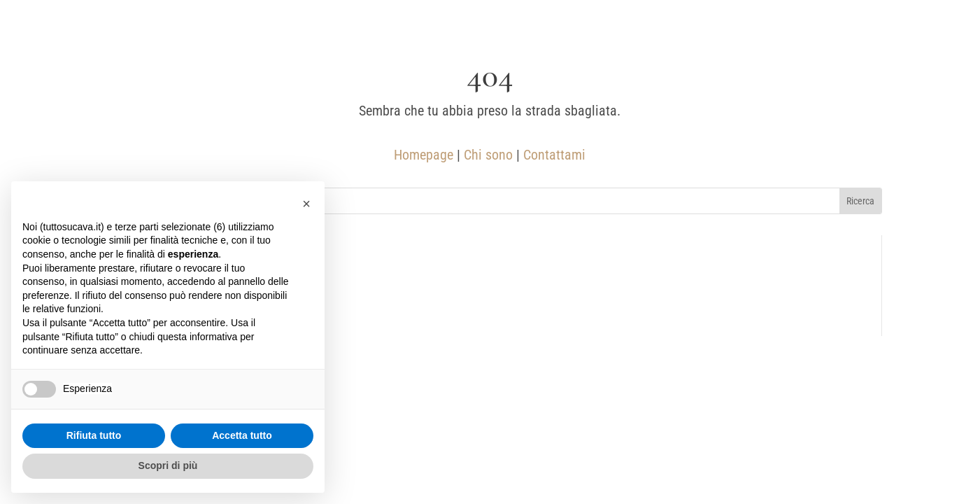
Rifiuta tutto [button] (94, 435)
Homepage (424, 155)
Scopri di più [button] (168, 465)
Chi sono (488, 155)
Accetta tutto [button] (242, 435)
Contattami (554, 155)
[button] (306, 204)
